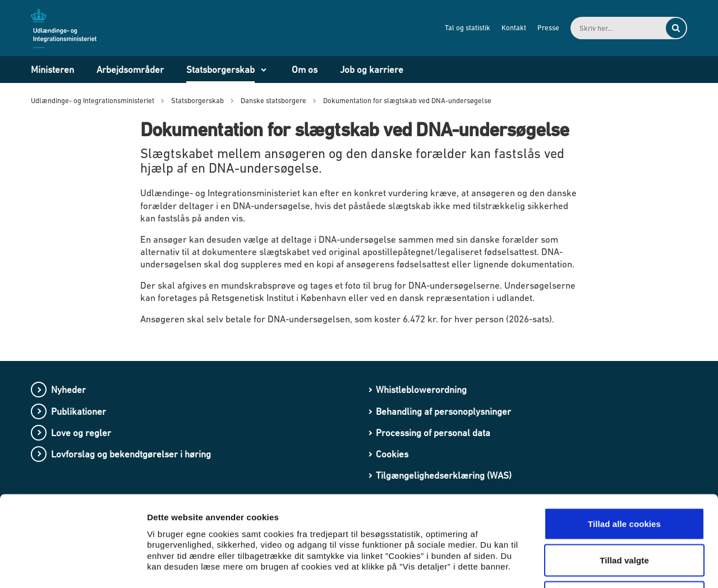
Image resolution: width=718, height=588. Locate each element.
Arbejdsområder (130, 70)
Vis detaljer (583, 566)
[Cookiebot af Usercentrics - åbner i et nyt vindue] (73, 566)
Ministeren (52, 70)
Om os (305, 70)
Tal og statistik (468, 28)
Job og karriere (372, 70)
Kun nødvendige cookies (624, 514)
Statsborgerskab (220, 70)
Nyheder (68, 390)
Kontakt (514, 28)
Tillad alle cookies (624, 441)
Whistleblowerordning (421, 390)
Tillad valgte (624, 478)
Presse (548, 28)
